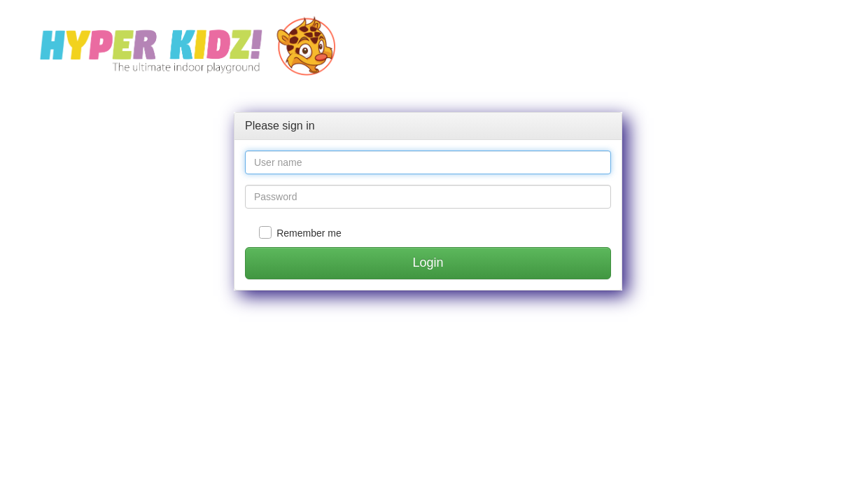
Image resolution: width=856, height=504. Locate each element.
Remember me (309, 233)
